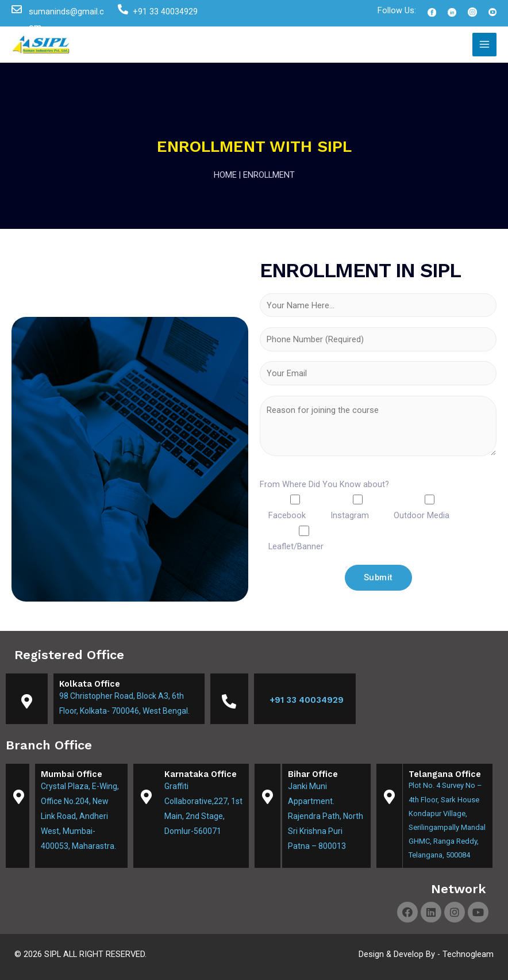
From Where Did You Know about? (324, 484)
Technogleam (468, 954)
